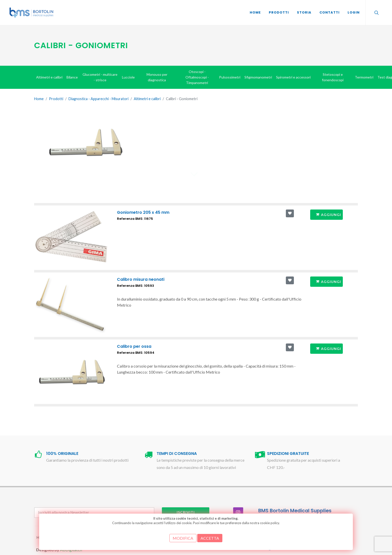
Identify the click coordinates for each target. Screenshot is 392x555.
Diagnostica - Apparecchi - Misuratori (99, 99)
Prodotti (56, 99)
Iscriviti (186, 512)
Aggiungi (328, 215)
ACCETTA (210, 538)
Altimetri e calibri (147, 99)
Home (39, 99)
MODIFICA (183, 538)
